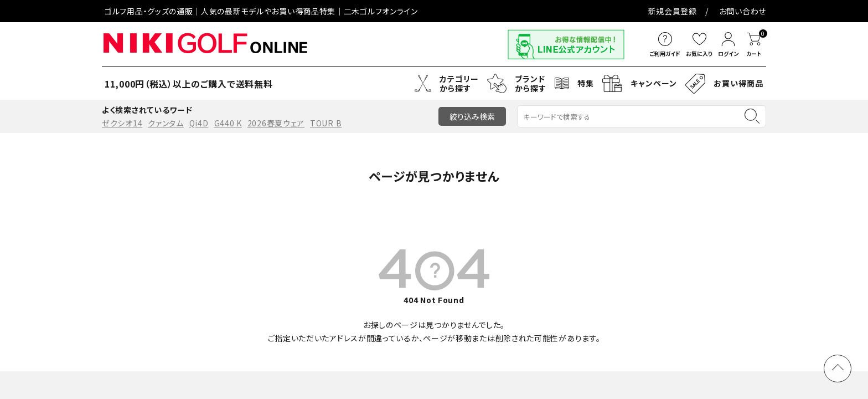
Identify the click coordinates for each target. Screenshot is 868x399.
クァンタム (166, 123)
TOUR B (326, 123)
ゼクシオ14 (122, 123)
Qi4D (199, 123)
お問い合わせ (410, 11)
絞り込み (472, 116)
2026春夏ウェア (276, 123)
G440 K (228, 123)
